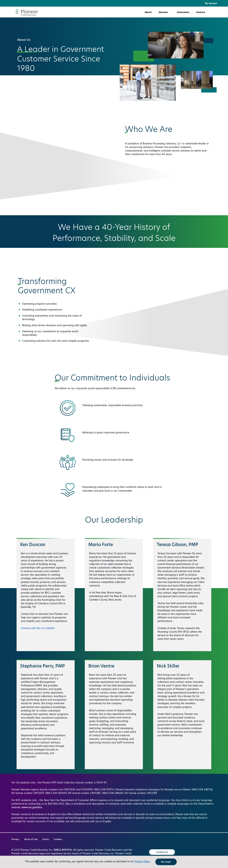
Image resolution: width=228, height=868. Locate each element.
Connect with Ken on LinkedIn (38, 628)
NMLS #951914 (63, 850)
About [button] (148, 12)
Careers (58, 839)
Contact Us (162, 852)
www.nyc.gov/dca (32, 807)
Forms (46, 839)
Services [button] (163, 12)
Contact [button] (201, 12)
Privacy (15, 839)
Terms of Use (31, 839)
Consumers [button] (183, 12)
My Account (211, 3)
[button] (217, 12)
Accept (166, 862)
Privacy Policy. (142, 861)
